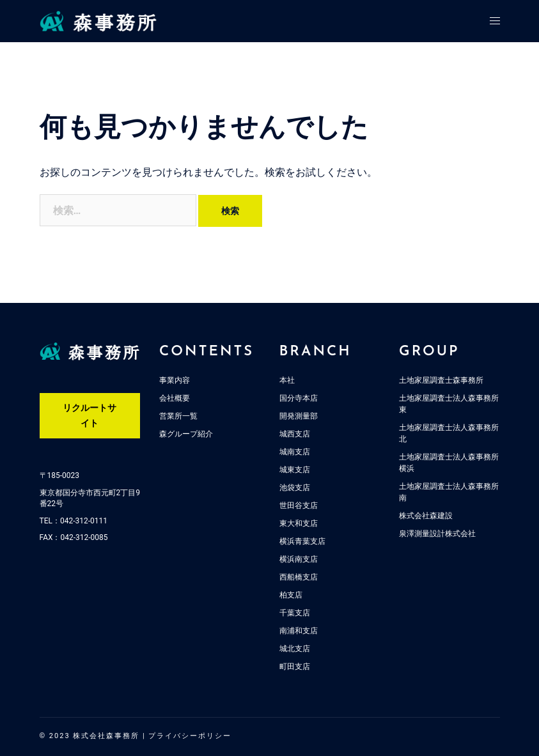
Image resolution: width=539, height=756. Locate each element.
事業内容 (175, 380)
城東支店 (295, 470)
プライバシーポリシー (190, 736)
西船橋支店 (299, 577)
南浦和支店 (299, 631)
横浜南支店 (299, 559)
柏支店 (291, 595)
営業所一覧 (178, 416)
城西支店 (295, 434)
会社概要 (175, 398)
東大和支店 (299, 523)
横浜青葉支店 (302, 541)
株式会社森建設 (426, 516)
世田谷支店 (299, 505)
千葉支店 (295, 613)
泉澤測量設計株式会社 (437, 534)
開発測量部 (299, 416)
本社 (287, 380)
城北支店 (295, 649)
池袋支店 (295, 488)
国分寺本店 (299, 398)
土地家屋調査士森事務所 (441, 380)
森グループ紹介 (186, 434)
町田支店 (295, 667)
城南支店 (295, 452)
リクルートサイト (90, 415)
